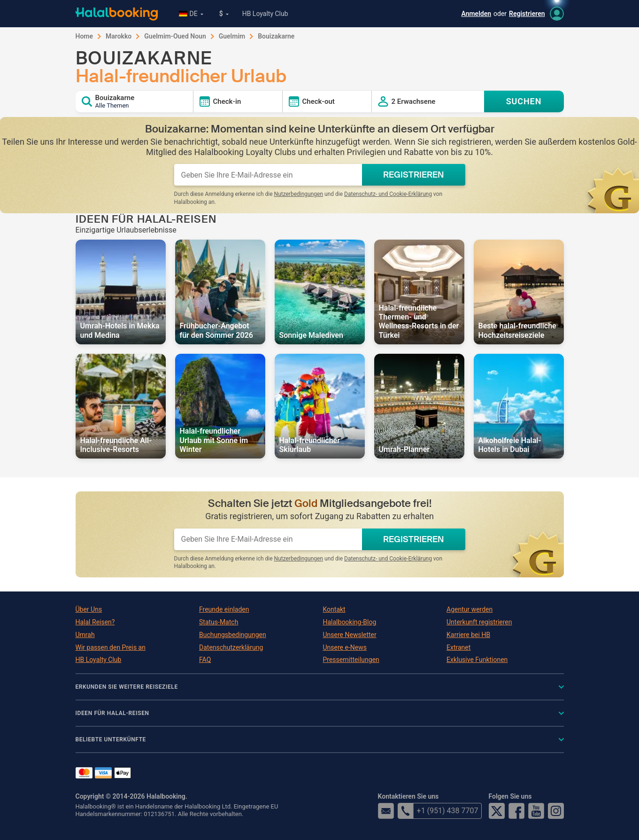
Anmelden (476, 14)
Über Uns (89, 609)
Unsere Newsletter (350, 635)
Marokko (119, 36)
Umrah (85, 635)
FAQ (205, 660)
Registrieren (527, 14)
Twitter (497, 811)
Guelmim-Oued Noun (175, 36)
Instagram (556, 811)
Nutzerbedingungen (299, 194)
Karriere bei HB (468, 635)
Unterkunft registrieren (479, 622)
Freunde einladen (224, 609)
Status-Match (219, 622)
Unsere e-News (345, 647)
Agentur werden (470, 609)
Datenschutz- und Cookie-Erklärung (388, 194)
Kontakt (334, 609)
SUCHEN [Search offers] (524, 101)
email (386, 811)
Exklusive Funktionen (477, 660)
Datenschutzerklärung (231, 647)
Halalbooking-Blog (350, 622)
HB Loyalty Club (265, 14)
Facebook (516, 811)
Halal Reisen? (95, 622)
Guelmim (232, 36)
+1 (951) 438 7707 (438, 811)
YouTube (536, 811)
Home (85, 36)
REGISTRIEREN (413, 175)
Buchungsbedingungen (233, 635)
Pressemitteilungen (351, 660)
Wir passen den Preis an (111, 647)
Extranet (458, 647)
